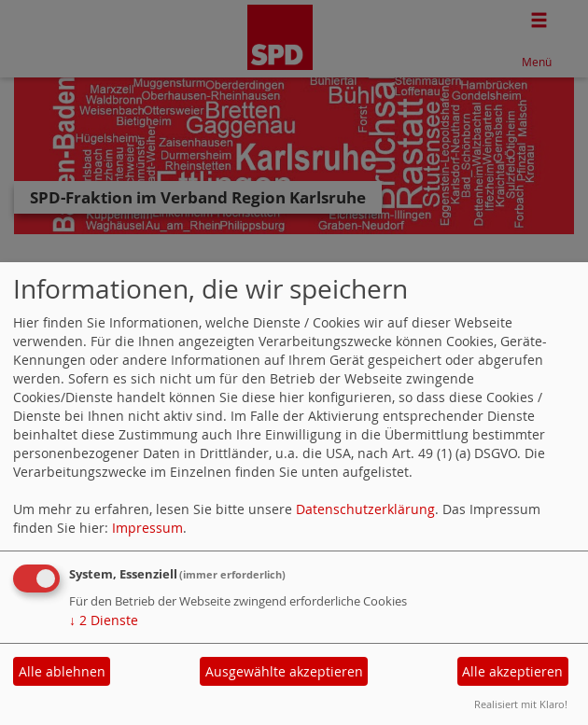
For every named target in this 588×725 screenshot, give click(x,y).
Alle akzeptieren (512, 671)
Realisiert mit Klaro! (521, 704)
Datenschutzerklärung (365, 509)
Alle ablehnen (62, 671)
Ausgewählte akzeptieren (284, 671)
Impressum (147, 528)
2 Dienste (104, 620)
